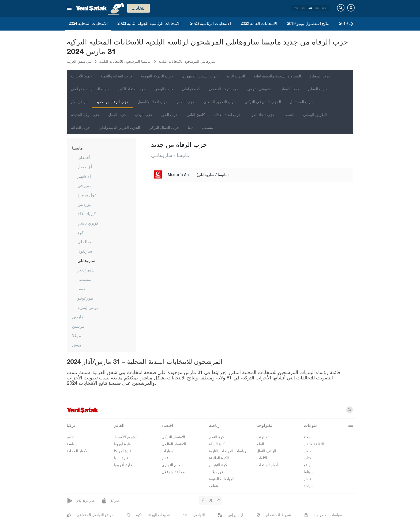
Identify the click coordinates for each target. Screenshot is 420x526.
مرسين (78, 326)
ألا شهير (84, 176)
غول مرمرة (87, 195)
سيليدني (85, 279)
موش (77, 345)
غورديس (85, 204)
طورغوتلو (85, 298)
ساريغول (85, 251)
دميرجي (84, 185)
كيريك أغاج (87, 214)
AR (310, 8)
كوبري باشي (88, 223)
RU (324, 8)
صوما (82, 289)
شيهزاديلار (86, 270)
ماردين (78, 317)
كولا (81, 232)
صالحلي (84, 242)
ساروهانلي (86, 260)
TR (296, 8)
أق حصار (85, 167)
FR (317, 8)
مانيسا (77, 148)
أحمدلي (84, 157)
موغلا (76, 335)
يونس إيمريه (88, 307)
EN (303, 8)
